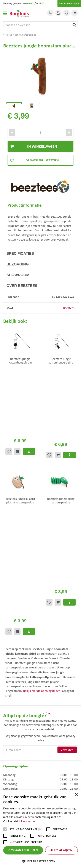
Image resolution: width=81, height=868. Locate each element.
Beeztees (69, 316)
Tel (50, 13)
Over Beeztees (22, 294)
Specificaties (20, 262)
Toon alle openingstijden (19, 670)
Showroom (18, 284)
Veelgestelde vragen (16, 742)
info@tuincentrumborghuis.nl (23, 713)
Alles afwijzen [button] (62, 850)
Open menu (5, 13)
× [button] (76, 795)
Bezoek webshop (69, 3)
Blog (6, 770)
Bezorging (18, 273)
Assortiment (11, 753)
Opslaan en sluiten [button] (23, 850)
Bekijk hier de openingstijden (42, 507)
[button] (40, 861)
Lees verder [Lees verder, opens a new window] (29, 821)
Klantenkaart (12, 765)
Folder (7, 759)
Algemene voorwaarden (19, 747)
